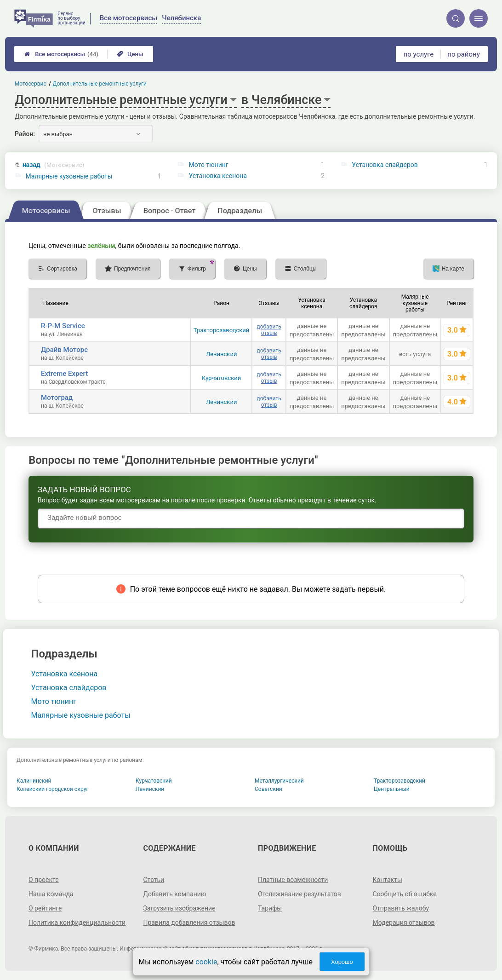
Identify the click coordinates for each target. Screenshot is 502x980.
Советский (268, 789)
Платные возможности (293, 880)
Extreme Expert (64, 374)
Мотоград (57, 398)
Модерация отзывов (403, 922)
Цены (130, 54)
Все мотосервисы (61, 54)
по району (463, 54)
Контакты (387, 880)
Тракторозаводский (221, 330)
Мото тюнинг (208, 165)
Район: (25, 134)
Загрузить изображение (180, 908)
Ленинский (221, 354)
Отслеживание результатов (299, 894)
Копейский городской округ (53, 789)
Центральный (392, 789)
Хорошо (342, 962)
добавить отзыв (269, 330)
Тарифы (270, 908)
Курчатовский (221, 378)
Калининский (34, 781)
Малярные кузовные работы (69, 176)
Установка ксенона (218, 176)
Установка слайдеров (385, 165)
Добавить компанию (175, 894)
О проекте (44, 880)
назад (54, 165)
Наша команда (51, 894)
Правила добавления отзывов (189, 922)
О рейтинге (45, 908)
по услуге (419, 54)
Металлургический (279, 781)
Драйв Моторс (64, 350)
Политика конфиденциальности (77, 922)
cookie (206, 962)
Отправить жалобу (401, 908)
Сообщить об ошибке (404, 894)
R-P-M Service (63, 326)
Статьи (154, 880)
